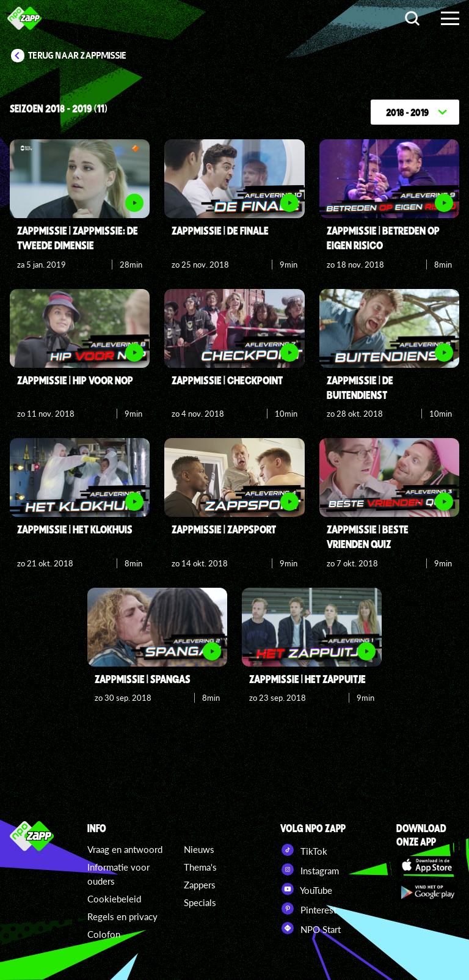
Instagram (310, 869)
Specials (200, 902)
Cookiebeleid (114, 899)
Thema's (200, 867)
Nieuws (199, 849)
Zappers (200, 885)
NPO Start (311, 928)
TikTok (304, 850)
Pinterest (308, 909)
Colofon (104, 934)
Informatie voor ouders (118, 874)
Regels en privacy (122, 916)
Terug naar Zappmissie (78, 56)
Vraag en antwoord (125, 849)
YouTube (306, 889)
